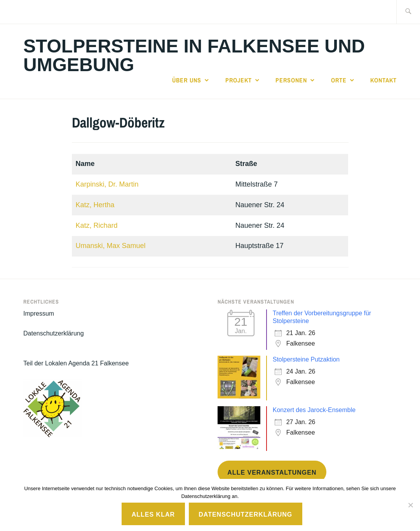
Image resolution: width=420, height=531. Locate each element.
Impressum (39, 314)
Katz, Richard (97, 225)
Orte (339, 80)
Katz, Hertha (95, 205)
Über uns (187, 80)
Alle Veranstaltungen (272, 472)
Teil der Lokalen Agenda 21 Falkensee (76, 363)
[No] (410, 505)
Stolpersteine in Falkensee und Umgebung (194, 55)
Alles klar (153, 514)
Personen (291, 80)
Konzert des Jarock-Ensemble (314, 410)
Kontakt (383, 80)
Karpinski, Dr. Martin (107, 184)
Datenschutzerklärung (54, 333)
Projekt (239, 80)
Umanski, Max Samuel (111, 246)
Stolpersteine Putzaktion (306, 359)
